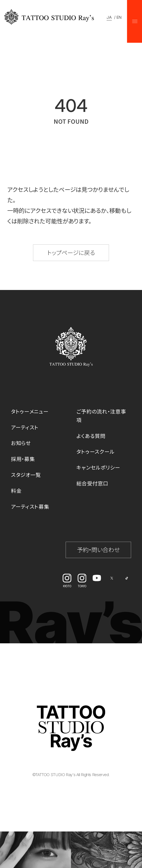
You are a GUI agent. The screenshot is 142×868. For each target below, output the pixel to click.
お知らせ (21, 443)
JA (109, 17)
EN (119, 17)
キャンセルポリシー (98, 467)
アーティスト (25, 427)
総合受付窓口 (92, 483)
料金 (16, 490)
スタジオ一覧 (26, 475)
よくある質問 (91, 436)
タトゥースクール (95, 451)
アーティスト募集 (30, 506)
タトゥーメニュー (30, 411)
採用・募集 (23, 459)
